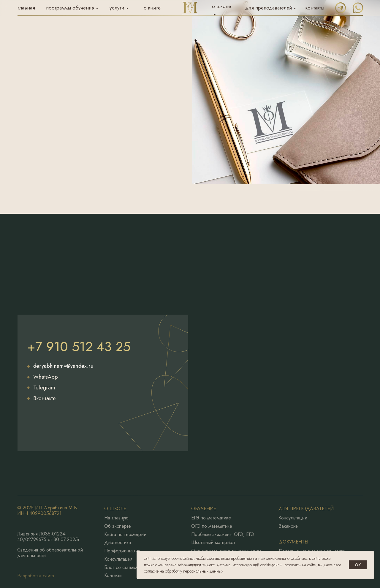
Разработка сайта (36, 576)
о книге (152, 8)
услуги (117, 8)
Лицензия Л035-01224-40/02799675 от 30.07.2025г (48, 537)
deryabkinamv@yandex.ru (63, 366)
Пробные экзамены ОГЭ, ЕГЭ (223, 535)
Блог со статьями (122, 568)
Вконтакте (44, 398)
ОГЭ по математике (212, 526)
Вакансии (288, 526)
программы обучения (70, 8)
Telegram (44, 388)
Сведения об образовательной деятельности (50, 553)
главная (26, 8)
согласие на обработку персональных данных (184, 571)
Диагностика (118, 543)
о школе (221, 6)
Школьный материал (213, 543)
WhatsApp (46, 377)
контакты (315, 8)
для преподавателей (269, 8)
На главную (116, 518)
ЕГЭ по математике (211, 518)
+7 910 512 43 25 (79, 347)
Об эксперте (118, 526)
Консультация (118, 559)
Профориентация (122, 551)
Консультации (293, 518)
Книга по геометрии (125, 535)
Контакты (113, 576)
